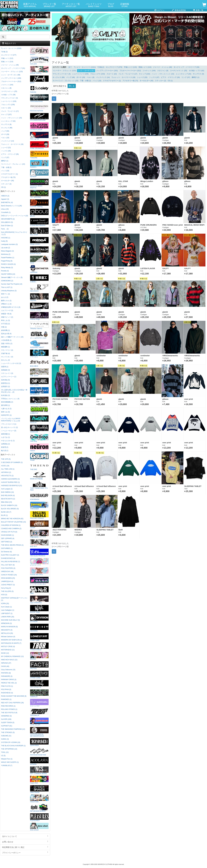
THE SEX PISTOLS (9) (9, 713)
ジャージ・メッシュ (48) (162, 67)
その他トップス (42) (197, 71)
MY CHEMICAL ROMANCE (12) (12, 656)
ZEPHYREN (39, 742)
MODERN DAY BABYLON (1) (12, 640)
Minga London (39, 241)
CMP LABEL (39, 382)
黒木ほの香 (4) (6, 334)
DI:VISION (39, 618)
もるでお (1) (6, 437)
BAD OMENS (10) (8, 492)
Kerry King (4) (6, 588)
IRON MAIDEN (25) (8, 578)
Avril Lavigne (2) (7, 489)
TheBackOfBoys (39, 647)
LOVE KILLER (39, 722)
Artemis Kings (39, 316)
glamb (39, 80)
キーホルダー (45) (147, 81)
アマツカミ (39, 354)
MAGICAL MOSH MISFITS (39, 184)
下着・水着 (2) (86, 81)
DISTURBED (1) (7, 548)
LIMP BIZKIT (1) (7, 613)
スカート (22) (112, 74)
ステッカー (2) (161, 81)
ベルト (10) (5, 138)
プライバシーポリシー (25, 853)
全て (70, 67)
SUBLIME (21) (6, 736)
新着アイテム (30, 5)
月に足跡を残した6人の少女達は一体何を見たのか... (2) (14, 391)
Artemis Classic (39, 307)
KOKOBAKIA (39, 496)
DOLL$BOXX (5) (7, 222)
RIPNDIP (39, 173)
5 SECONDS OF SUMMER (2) (12, 462)
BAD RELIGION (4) (8, 495)
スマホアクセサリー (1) (112, 81)
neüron (39, 448)
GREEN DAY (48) (7, 572)
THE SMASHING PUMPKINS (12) (13, 729)
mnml (39, 260)
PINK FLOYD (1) (7, 686)
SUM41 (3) (5, 739)
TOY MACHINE (39, 194)
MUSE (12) (5, 653)
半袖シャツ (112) (7, 58)
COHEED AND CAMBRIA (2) (11, 529)
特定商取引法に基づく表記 (25, 847)
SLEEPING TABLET (39, 344)
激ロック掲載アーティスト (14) (12, 337)
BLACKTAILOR (39, 250)
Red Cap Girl (39, 136)
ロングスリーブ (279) (114, 67)
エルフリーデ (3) (7, 310)
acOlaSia (39, 761)
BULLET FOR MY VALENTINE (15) (14, 522)
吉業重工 (39, 279)
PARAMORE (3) (7, 676)
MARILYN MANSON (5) (9, 627)
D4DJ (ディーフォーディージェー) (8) (15, 216)
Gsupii (39, 457)
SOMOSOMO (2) (7, 281)
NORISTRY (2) (6, 415)
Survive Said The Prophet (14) (12, 284)
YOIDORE (39, 155)
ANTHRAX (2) (6, 472)
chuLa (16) (5, 209)
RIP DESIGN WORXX (39, 808)
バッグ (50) (5, 131)
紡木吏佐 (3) (6, 395)
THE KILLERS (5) (7, 591)
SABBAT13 (39, 410)
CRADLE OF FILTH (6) (9, 532)
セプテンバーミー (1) (9, 377)
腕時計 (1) (196, 77)
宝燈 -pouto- (39, 372)
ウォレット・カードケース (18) (123, 77)
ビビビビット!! (39, 562)
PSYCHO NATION (39, 108)
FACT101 (39, 665)
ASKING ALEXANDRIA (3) (10, 479)
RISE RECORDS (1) (8, 706)
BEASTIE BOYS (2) (8, 499)
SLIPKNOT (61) (7, 726)
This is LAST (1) (7, 287)
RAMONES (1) (6, 699)
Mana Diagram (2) (8, 251)
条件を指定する (60, 86)
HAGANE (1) (6, 238)
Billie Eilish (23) (7, 502)
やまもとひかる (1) (8, 441)
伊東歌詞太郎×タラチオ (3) (11, 307)
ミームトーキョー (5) (9, 431)
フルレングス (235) (8, 105)
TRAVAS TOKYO (39, 325)
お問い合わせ (25, 842)
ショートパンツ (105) (80, 74)
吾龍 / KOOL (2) (7, 344)
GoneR (39, 525)
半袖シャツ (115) (130, 67)
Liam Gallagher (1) (8, 610)
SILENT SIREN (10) (8, 274)
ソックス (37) (154, 77)
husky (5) (4, 241)
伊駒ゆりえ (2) (6, 304)
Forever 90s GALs (39, 571)
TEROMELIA (39, 712)
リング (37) (186, 77)
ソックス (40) (6, 151)
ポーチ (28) (81, 77)
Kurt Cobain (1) (7, 607)
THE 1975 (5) (6, 459)
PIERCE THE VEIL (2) (9, 683)
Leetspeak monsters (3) (9, 244)
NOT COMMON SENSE (39, 770)
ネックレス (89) (59, 77)
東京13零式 (39, 363)
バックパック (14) (103, 77)
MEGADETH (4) (7, 630)
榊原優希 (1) (6, 347)
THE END (39, 466)
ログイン (159, 10)
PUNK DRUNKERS (39, 145)
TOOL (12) (5, 752)
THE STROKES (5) (8, 732)
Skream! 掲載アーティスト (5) (12, 277)
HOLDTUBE (39, 799)
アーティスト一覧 (71, 5)
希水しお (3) (6, 320)
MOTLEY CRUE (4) (8, 647)
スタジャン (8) (163, 71)
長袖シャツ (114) (7, 62)
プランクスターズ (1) (9, 424)
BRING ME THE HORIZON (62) (12, 519)
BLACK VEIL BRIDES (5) (10, 509)
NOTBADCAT (39, 391)
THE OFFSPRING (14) (9, 749)
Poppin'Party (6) (7, 261)
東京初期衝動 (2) (7, 402)
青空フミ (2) (6, 294)
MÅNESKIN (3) (6, 623)
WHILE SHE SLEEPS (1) (10, 762)
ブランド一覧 (49, 5)
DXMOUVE (39, 429)
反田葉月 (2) (6, 387)
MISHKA (39, 656)
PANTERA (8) (6, 673)
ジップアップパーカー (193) (11, 78)
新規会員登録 (179, 10)
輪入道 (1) (5, 451)
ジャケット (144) (149, 71)
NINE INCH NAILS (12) (9, 660)
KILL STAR (39, 232)
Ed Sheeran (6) (7, 552)
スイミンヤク (39, 703)
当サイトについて (25, 836)
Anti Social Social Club (39, 752)
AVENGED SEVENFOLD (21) (12, 486)
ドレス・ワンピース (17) (128, 74)
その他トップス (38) (8, 95)
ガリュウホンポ (39, 684)
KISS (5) (4, 595)
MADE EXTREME (39, 476)
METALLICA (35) (7, 633)
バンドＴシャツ (94, 5)
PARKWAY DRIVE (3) (9, 680)
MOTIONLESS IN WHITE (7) (11, 643)
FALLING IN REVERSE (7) (11, 562)
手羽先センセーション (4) (10, 399)
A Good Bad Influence (39, 222)
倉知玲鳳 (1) (6, 330)
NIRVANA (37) (6, 663)
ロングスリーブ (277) (9, 55)
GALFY (39, 51)
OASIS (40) (5, 666)
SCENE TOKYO (39, 70)
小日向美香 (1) (6, 340)
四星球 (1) (5, 367)
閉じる (72, 86)
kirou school (39, 827)
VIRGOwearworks (39, 98)
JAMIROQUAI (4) (7, 581)
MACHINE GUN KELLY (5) (11, 620)
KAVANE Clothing (39, 203)
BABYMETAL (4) (7, 202)
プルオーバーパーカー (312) (130, 71)
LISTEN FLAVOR (39, 126)
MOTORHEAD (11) (8, 650)
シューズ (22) (6, 148)
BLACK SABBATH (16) (9, 505)
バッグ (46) (71, 77)
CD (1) (170, 81)
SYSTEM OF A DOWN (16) (11, 742)
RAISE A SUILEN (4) (8, 264)
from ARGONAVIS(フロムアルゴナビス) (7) (14, 233)
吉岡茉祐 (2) (6, 444)
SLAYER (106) (6, 719)
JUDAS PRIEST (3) (8, 585)
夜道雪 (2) (5, 447)
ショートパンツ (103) (9, 101)
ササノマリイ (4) (7, 350)
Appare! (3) (5, 199)
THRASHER (39, 506)
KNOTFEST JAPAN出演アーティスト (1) (14, 599)
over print (39, 61)
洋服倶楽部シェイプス (39, 534)
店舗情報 (125, 5)
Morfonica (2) (6, 254)
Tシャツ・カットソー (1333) (11, 48)
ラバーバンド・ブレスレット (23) (65, 81)
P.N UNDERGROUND (39, 117)
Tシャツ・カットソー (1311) (85, 67)
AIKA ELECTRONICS (39, 553)
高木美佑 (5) (6, 380)
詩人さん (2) (6, 360)
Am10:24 (39, 419)
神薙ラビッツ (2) (7, 317)
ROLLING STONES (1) (9, 709)
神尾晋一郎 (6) (6, 314)
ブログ (111, 5)
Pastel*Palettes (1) (8, 258)
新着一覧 (198, 10)
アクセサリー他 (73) (130, 81)
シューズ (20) (142, 77)
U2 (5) (3, 756)
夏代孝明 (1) (6, 405)
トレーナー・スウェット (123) (64, 71)
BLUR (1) (4, 515)
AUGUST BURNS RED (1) (10, 482)
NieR (39, 590)
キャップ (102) (145, 74)
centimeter (39, 269)
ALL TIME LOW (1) (8, 469)
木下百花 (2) (6, 324)
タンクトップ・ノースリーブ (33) (186, 67)
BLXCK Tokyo (39, 609)
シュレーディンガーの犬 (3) (11, 363)
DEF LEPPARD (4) (8, 538)
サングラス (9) (198, 74)
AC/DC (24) (5, 466)
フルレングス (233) (97, 74)
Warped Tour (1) (7, 759)
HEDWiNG (39, 628)
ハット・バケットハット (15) (163, 74)
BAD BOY (39, 543)
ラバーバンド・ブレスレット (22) (13, 164)
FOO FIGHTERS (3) (8, 568)
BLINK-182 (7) (6, 512)
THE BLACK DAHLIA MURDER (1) (13, 746)
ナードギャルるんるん (39, 581)
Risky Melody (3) (7, 268)
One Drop (39, 438)
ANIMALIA (39, 694)
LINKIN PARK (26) (8, 617)
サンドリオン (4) (7, 357)
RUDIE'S (39, 164)
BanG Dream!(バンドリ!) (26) (11, 206)
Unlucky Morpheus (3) (9, 291)
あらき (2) (5, 297)
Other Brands (39, 789)
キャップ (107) (6, 115)
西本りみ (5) (6, 412)
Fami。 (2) (5, 229)
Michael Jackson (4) (8, 637)
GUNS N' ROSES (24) (9, 575)
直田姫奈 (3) (6, 370)
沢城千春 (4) (6, 353)
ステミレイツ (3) (7, 373)
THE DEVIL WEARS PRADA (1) (12, 545)
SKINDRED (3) (6, 716)
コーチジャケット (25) (178, 71)
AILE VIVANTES (39, 600)
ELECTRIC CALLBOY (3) (10, 555)
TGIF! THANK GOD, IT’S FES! (39, 486)
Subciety (39, 89)
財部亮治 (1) (6, 383)
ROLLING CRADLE (39, 515)
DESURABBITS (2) (8, 219)
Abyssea (39, 297)
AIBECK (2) (5, 196)
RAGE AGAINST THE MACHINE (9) (14, 696)
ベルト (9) (91, 77)
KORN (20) (5, 604)
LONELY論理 (39, 637)
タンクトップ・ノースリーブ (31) (13, 68)
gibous (39, 213)
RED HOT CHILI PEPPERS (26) (12, 703)
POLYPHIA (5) (6, 689)
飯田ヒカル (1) (6, 301)
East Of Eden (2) (7, 226)
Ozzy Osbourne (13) (8, 670)
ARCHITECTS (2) (7, 476)
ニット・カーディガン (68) (11, 75)
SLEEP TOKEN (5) (8, 723)
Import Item (39, 780)
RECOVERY (39, 288)
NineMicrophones (39, 401)
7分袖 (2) (101, 67)
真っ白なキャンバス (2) (10, 427)
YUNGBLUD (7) (7, 766)
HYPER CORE (39, 675)
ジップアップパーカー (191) (107, 71)
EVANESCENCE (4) (8, 558)
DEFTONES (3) (7, 542)
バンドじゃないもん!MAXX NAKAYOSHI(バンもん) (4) (11, 420)
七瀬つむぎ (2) (6, 409)
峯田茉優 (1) (6, 434)
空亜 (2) (4, 327)
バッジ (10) (97, 81)
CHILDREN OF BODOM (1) (11, 525)
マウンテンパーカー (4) (62, 74)
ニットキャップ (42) (184, 74)
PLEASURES (39, 817)
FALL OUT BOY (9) (8, 565)
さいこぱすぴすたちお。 (39, 335)
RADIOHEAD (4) (7, 693)
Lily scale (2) (6, 248)
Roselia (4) (5, 271)
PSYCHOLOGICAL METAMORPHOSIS (39, 732)
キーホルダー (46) (8, 181)
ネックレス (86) (7, 128)
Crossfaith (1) (6, 212)
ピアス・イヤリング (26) (170, 77)
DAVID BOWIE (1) (8, 535)
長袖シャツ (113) (145, 67)
